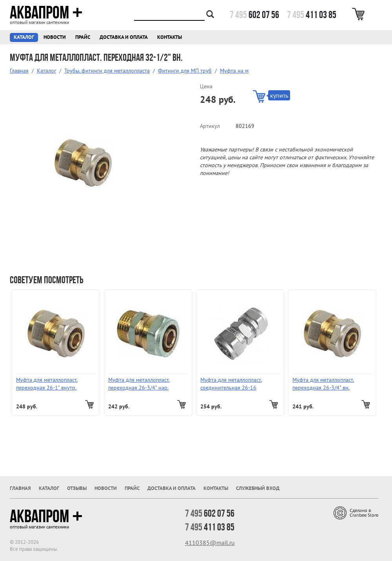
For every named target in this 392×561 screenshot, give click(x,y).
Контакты (170, 37)
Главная (19, 71)
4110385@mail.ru (210, 543)
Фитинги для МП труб (185, 71)
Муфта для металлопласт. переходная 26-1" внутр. (47, 384)
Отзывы (77, 488)
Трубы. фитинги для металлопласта (107, 71)
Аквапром (46, 13)
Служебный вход (258, 488)
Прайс (83, 37)
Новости (55, 37)
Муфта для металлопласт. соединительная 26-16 (231, 384)
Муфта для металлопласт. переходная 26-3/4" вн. (323, 384)
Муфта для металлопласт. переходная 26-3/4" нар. (139, 384)
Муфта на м (234, 71)
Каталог (24, 37)
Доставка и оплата (124, 37)
